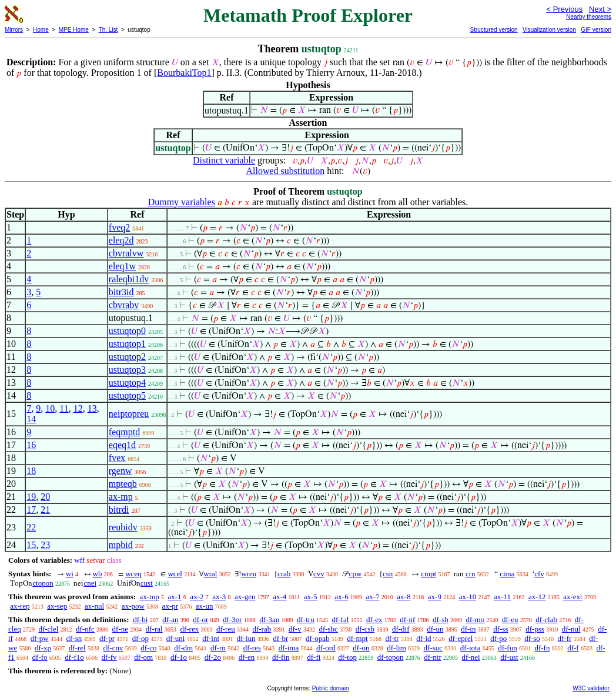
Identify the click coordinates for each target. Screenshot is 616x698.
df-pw (40, 638)
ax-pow (133, 606)
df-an (170, 619)
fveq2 (119, 227)
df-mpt (357, 638)
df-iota (471, 648)
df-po (498, 638)
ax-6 (342, 597)
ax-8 (404, 597)
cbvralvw (126, 253)
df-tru (306, 619)
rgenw (120, 471)
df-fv (109, 657)
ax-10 (468, 597)
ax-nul (94, 606)
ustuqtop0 (127, 331)
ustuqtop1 (127, 344)
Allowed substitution (285, 171)
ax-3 (219, 597)
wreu (249, 574)
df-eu (510, 619)
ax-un (205, 606)
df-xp (43, 648)
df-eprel (461, 638)
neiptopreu (129, 414)
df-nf (407, 619)
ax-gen (245, 597)
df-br (280, 638)
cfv (539, 574)
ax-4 (279, 597)
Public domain (331, 688)
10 (50, 408)
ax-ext (573, 597)
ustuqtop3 (127, 370)
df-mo (475, 619)
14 (31, 419)
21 (45, 510)
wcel (175, 574)
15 (31, 545)
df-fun (508, 648)
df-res (252, 648)
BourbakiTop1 (184, 73)
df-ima (289, 648)
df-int (211, 638)
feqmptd (124, 432)
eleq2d (121, 240)
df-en (247, 657)
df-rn (218, 648)
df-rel (77, 648)
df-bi (140, 619)
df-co (148, 648)
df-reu (226, 629)
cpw (356, 574)
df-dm (183, 648)
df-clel (48, 629)
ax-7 (372, 597)
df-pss (535, 629)
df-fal (340, 619)
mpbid (121, 545)
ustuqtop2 (127, 357)
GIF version (596, 30)
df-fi (314, 657)
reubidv (123, 527)
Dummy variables (182, 202)
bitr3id (121, 292)
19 (31, 497)
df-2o (213, 657)
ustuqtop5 (127, 395)
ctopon (43, 583)
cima (507, 574)
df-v (295, 629)
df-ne (120, 629)
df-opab (317, 638)
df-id (423, 638)
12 (78, 408)
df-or (200, 619)
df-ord (326, 648)
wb (98, 574)
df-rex (189, 629)
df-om (143, 657)
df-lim (396, 648)
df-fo (40, 657)
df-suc (433, 648)
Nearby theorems (589, 17)
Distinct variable (224, 160)
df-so (532, 638)
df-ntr (433, 657)
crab (284, 574)
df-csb (365, 629)
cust (147, 583)
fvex (117, 458)
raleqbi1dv (129, 279)
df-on (361, 648)
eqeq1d (122, 445)
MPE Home (74, 30)
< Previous (564, 9)
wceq (133, 574)
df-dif (401, 629)
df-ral (154, 629)
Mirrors (14, 30)
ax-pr (170, 606)
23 (45, 545)
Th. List (108, 30)
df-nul (571, 629)
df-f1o (74, 657)
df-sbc (328, 629)
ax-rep (20, 606)
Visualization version (549, 30)
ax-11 (502, 597)
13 (92, 408)
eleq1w (122, 266)
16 (31, 445)
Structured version (493, 30)
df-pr (107, 638)
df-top (347, 657)
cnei (90, 583)
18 (31, 471)
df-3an (269, 619)
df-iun (246, 638)
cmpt (428, 574)
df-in (468, 629)
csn (388, 574)
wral (210, 574)
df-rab (262, 629)
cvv (319, 574)
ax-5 (311, 597)
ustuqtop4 (127, 383)
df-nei (471, 657)
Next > (600, 9)
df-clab (546, 619)
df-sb (441, 619)
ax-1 (175, 597)
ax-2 (197, 597)
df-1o (179, 657)
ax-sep (57, 606)
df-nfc (85, 629)
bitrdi (119, 510)
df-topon (391, 657)
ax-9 (435, 597)
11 (64, 408)
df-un (435, 629)
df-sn (74, 638)
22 (31, 527)
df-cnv (113, 648)
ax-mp (121, 497)
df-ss (500, 629)
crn (471, 574)
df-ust (509, 657)
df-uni (176, 638)
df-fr (565, 638)
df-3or (232, 619)
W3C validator (591, 688)
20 (45, 497)
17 (31, 510)
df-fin (281, 657)
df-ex (374, 619)
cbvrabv (124, 305)
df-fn (542, 648)
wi (70, 574)
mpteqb (123, 484)
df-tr (392, 638)
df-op (140, 638)
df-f (573, 648)
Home (41, 30)
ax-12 (537, 597)
